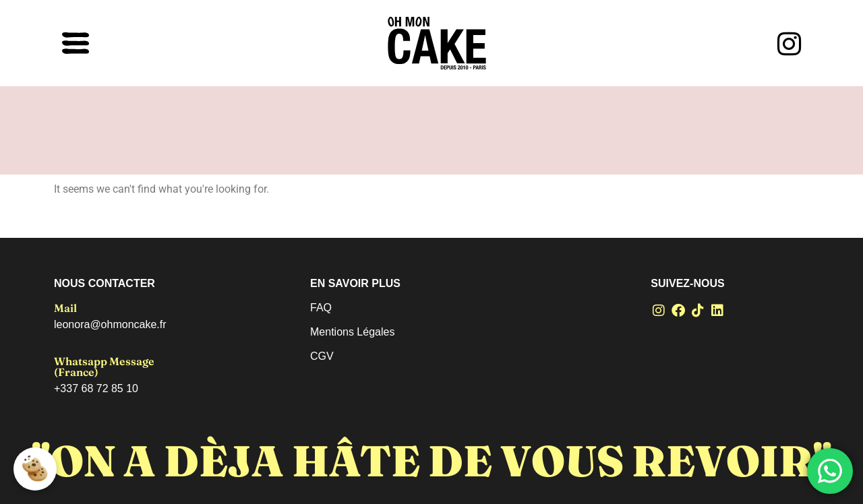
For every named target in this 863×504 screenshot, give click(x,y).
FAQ (321, 308)
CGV (322, 356)
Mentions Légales (352, 332)
